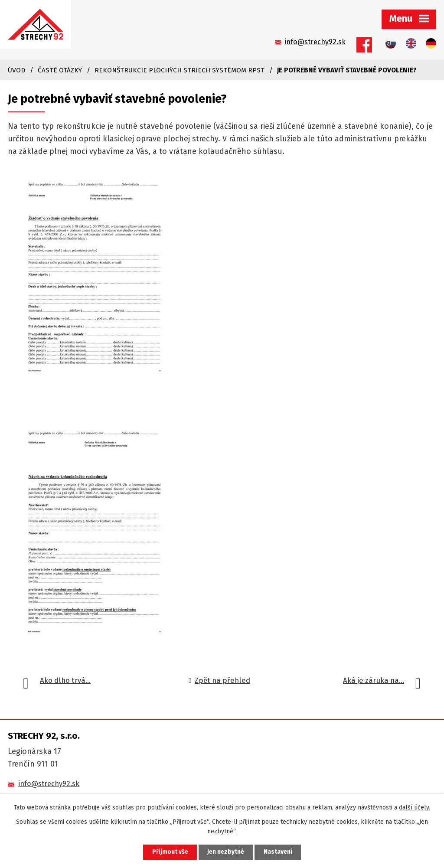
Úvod (16, 69)
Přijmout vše (169, 852)
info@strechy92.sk (49, 782)
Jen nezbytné (226, 852)
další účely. (415, 808)
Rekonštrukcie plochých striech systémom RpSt (180, 69)
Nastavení (278, 852)
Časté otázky (60, 69)
